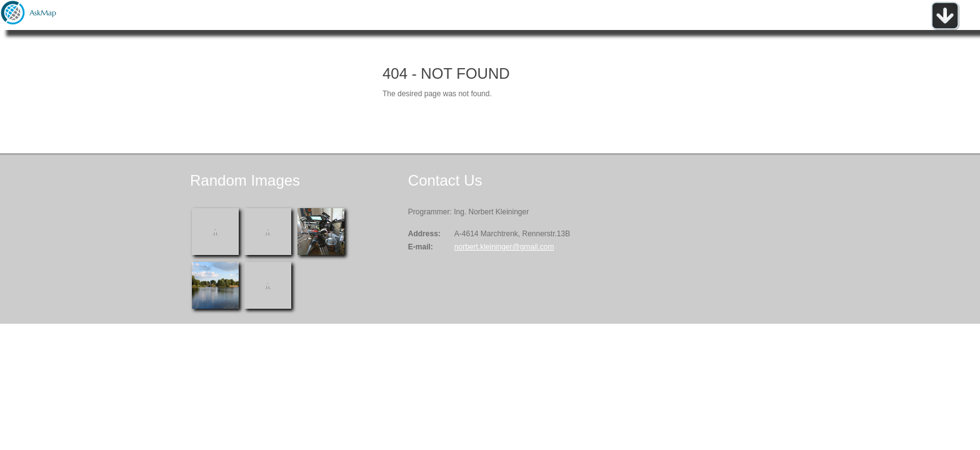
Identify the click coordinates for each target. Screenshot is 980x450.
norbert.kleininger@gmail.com (504, 247)
